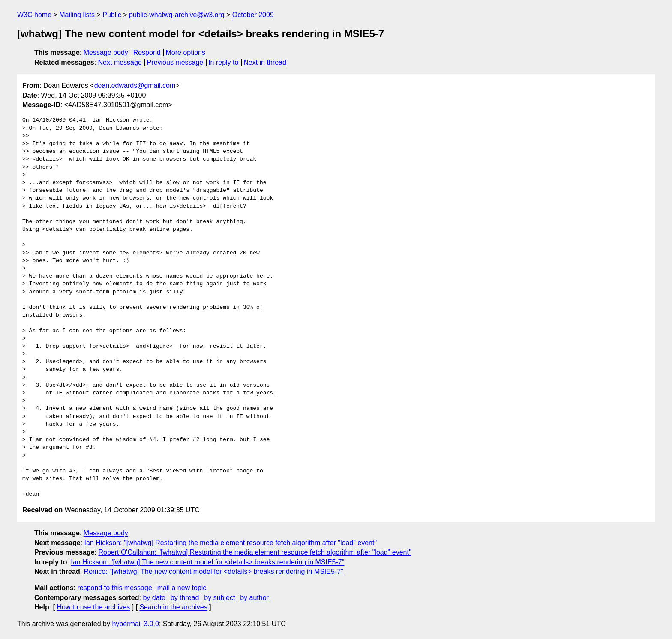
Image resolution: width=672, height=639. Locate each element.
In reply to (223, 62)
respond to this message (114, 588)
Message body (106, 52)
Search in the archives (173, 607)
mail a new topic (182, 588)
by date (154, 598)
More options (186, 52)
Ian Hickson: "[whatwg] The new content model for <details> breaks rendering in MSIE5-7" (207, 562)
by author (254, 598)
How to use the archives (93, 607)
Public (112, 15)
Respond (147, 52)
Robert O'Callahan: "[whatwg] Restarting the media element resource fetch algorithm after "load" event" (255, 552)
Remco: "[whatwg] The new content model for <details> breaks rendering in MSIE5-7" (214, 572)
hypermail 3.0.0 (135, 624)
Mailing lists (77, 15)
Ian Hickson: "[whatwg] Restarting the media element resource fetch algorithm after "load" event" (231, 543)
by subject (219, 598)
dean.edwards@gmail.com (135, 85)
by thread (185, 598)
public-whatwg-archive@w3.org (177, 15)
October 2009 (253, 15)
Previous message (175, 62)
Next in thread (265, 62)
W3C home (34, 15)
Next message (120, 62)
